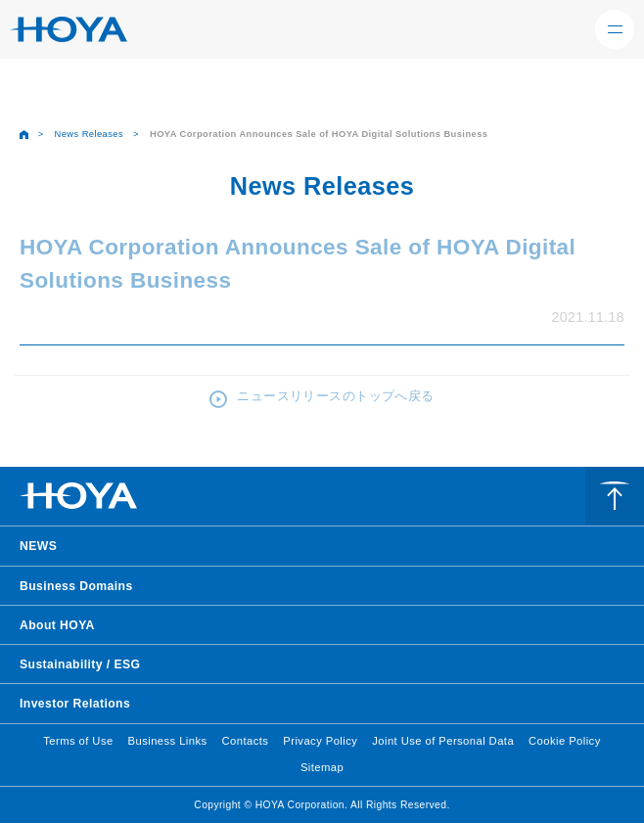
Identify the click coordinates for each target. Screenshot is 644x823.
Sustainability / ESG (80, 664)
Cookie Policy (565, 741)
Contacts (246, 741)
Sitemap (322, 767)
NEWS (38, 546)
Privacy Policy (320, 741)
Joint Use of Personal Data (443, 741)
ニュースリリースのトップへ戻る (335, 396)
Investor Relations (75, 704)
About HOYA (57, 625)
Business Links (168, 741)
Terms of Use (78, 741)
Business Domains (76, 586)
